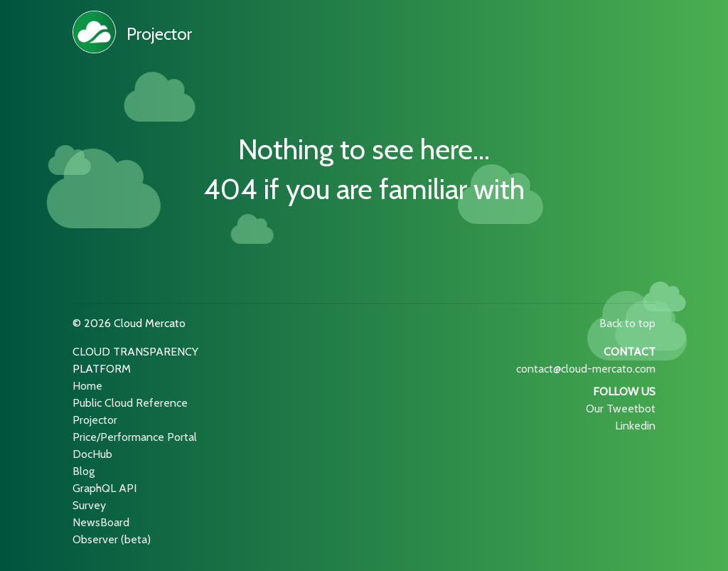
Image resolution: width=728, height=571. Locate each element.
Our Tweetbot (621, 409)
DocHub (92, 454)
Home (87, 386)
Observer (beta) (112, 539)
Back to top (627, 323)
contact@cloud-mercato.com (586, 369)
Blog (84, 471)
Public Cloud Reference (130, 403)
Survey (89, 505)
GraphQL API (105, 488)
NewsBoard (101, 522)
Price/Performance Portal (135, 437)
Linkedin (635, 426)
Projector (159, 34)
